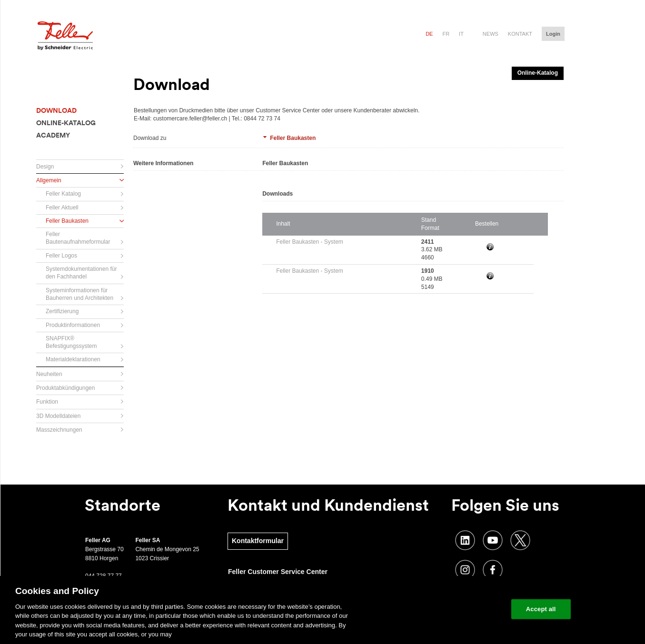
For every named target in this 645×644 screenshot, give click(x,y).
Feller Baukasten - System (310, 242)
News (491, 34)
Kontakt (520, 34)
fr (446, 34)
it (461, 34)
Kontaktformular (258, 541)
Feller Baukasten (293, 138)
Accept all (541, 609)
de (429, 34)
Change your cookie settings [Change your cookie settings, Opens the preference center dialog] (460, 609)
